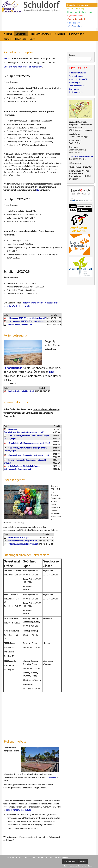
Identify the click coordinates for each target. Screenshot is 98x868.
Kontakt (7, 39)
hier (38, 190)
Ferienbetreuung (15, 335)
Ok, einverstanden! (70, 861)
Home (9, 34)
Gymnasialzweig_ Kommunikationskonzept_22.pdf (29, 455)
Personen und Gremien (41, 34)
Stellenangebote (15, 741)
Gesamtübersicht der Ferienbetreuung (23, 67)
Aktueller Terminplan (18, 52)
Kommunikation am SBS (20, 402)
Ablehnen (83, 861)
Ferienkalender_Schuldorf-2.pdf (21, 391)
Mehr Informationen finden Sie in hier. (77, 866)
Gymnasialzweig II (76, 19)
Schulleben (60, 34)
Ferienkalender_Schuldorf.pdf (20, 325)
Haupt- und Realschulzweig (80, 12)
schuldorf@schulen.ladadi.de (18, 810)
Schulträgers (51, 777)
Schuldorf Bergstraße (78, 5)
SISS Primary (73, 23)
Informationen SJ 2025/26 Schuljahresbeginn (27, 321)
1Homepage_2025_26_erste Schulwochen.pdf (27, 318)
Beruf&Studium (77, 34)
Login (33, 39)
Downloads (21, 39)
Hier (6, 58)
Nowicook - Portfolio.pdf (19, 538)
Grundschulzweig (76, 8)
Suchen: (72, 55)
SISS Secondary (75, 26)
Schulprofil (21, 34)
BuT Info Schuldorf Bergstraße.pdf (23, 541)
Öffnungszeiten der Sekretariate (26, 555)
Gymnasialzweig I (76, 16)
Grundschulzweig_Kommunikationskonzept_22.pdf (29, 443)
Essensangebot (14, 480)
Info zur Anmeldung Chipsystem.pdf (23, 544)
